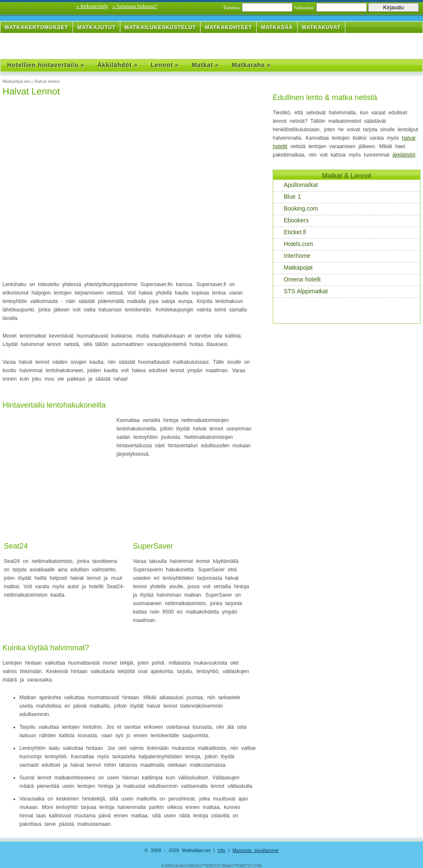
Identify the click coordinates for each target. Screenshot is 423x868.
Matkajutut (96, 27)
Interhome (293, 256)
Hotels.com (294, 244)
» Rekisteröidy (92, 6)
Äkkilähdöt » (118, 65)
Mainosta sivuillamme (256, 850)
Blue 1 (288, 197)
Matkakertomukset (37, 27)
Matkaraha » (252, 65)
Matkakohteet (228, 27)
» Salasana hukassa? (135, 6)
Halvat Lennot (31, 91)
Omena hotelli (298, 280)
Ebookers (292, 220)
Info (221, 850)
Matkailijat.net (17, 81)
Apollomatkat (296, 185)
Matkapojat (294, 268)
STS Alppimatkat (301, 291)
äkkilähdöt (404, 155)
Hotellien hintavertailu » (46, 65)
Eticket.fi (290, 232)
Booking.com (296, 209)
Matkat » (206, 65)
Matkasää (277, 27)
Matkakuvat (321, 27)
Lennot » (165, 65)
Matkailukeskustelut (160, 27)
